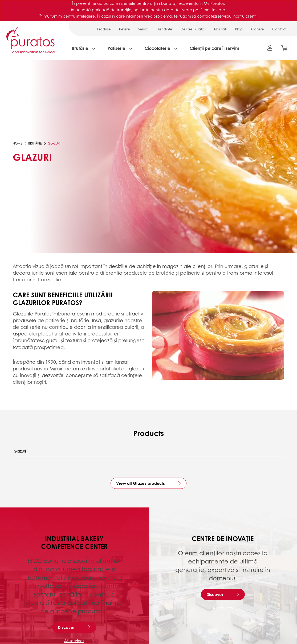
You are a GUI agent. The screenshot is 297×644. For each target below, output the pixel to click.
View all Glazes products (141, 483)
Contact (279, 29)
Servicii (144, 29)
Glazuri (20, 451)
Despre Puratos (193, 29)
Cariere (257, 29)
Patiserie (116, 48)
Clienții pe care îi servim (214, 48)
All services (74, 641)
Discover (66, 627)
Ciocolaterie (157, 48)
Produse (104, 29)
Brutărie (80, 48)
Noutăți (220, 29)
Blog (239, 29)
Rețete (124, 29)
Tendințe (165, 29)
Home (17, 143)
